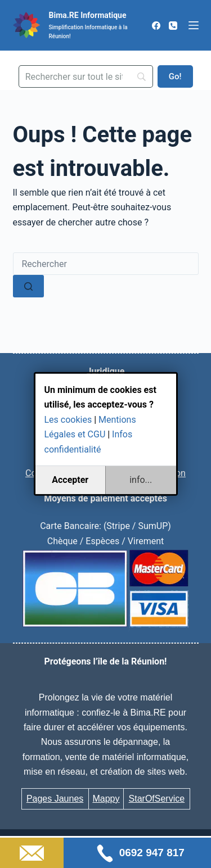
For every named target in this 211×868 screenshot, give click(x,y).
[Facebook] (156, 26)
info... (141, 480)
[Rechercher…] (106, 264)
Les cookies (68, 420)
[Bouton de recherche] (28, 286)
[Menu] (194, 25)
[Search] (86, 76)
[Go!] (175, 76)
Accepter (70, 480)
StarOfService (157, 799)
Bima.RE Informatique (88, 15)
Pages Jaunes (55, 799)
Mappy (106, 799)
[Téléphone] (173, 26)
